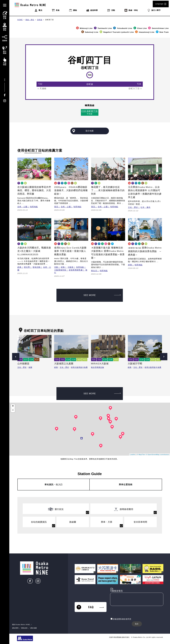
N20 (79, 360)
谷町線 (40, 20)
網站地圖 (34, 628)
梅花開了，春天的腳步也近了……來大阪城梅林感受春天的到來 (108, 191)
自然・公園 (22, 207)
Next (164, 357)
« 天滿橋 (42, 89)
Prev (16, 357)
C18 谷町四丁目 (90, 111)
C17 (26, 360)
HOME (20, 20)
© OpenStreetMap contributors (158, 455)
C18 (31, 360)
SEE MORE (102, 295)
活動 (56, 267)
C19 (74, 360)
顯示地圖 (90, 131)
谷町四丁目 (49, 20)
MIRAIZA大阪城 (100, 364)
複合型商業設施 (97, 367)
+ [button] (13, 406)
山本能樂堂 (23, 364)
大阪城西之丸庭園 (64, 364)
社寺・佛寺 (145, 207)
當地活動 (37, 267)
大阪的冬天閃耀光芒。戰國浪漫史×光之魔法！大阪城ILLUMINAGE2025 (34, 251)
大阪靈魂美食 (60, 270)
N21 (85, 360)
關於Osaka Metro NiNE (21, 625)
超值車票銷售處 (76, 270)
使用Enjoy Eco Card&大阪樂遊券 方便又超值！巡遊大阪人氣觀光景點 (70, 251)
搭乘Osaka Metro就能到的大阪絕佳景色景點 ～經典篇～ (145, 251)
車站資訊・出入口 (54, 485)
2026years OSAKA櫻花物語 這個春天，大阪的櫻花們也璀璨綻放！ (71, 191)
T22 (62, 360)
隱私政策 (25, 628)
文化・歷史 (133, 207)
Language (161, 4)
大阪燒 (70, 267)
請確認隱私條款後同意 (122, 619)
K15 (37, 360)
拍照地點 (34, 207)
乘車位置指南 (126, 485)
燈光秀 (27, 267)
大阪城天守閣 (135, 364)
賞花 (56, 207)
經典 (19, 267)
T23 (20, 360)
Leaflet (133, 455)
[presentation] (130, 612)
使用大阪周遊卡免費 (79, 367)
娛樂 (30, 367)
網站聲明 (15, 628)
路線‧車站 (30, 20)
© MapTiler (141, 455)
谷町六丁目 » (135, 89)
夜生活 (94, 271)
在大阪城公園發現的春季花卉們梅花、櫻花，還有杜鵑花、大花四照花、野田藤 (34, 191)
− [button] (13, 410)
